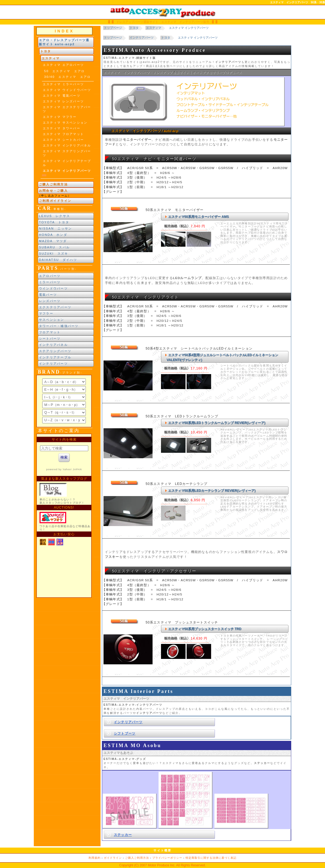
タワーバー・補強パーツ (59, 326)
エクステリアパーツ (55, 307)
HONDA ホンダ (53, 235)
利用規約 (95, 858)
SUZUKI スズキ (54, 253)
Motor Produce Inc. (161, 865)
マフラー (46, 313)
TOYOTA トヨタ (54, 222)
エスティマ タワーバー (62, 128)
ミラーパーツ (50, 282)
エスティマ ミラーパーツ (63, 84)
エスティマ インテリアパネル (67, 145)
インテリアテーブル (55, 357)
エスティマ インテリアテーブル (67, 163)
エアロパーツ (50, 276)
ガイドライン (113, 858)
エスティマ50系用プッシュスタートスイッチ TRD (205, 629)
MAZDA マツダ (53, 241)
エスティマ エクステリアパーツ (67, 109)
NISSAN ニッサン (55, 228)
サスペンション (52, 320)
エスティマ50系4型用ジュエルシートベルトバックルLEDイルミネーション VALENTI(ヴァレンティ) (222, 357)
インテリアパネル (53, 345)
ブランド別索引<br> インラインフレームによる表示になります (64, 401)
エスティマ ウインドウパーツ (67, 90)
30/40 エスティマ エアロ (68, 77)
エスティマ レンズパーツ (63, 101)
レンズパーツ (50, 301)
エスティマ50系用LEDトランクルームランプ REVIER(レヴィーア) (217, 423)
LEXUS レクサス (54, 216)
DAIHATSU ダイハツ (58, 260)
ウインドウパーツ (53, 288)
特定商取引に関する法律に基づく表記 (211, 858)
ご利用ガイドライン (55, 201)
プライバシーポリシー (167, 858)
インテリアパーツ (53, 363)
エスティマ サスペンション (65, 123)
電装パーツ (48, 295)
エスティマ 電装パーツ (62, 96)
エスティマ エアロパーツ (63, 65)
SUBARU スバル (54, 247)
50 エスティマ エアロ (64, 71)
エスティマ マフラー (60, 117)
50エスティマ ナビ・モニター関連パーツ (154, 159)
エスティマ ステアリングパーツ (67, 153)
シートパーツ (50, 338)
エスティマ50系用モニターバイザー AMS (198, 217)
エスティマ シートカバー (63, 140)
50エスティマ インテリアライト (145, 297)
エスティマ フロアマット (63, 134)
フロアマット (50, 332)
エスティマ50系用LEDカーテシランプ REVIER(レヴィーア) (212, 491)
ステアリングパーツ (55, 351)
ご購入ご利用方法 (53, 184)
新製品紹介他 (64, 516)
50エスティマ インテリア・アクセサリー (154, 571)
